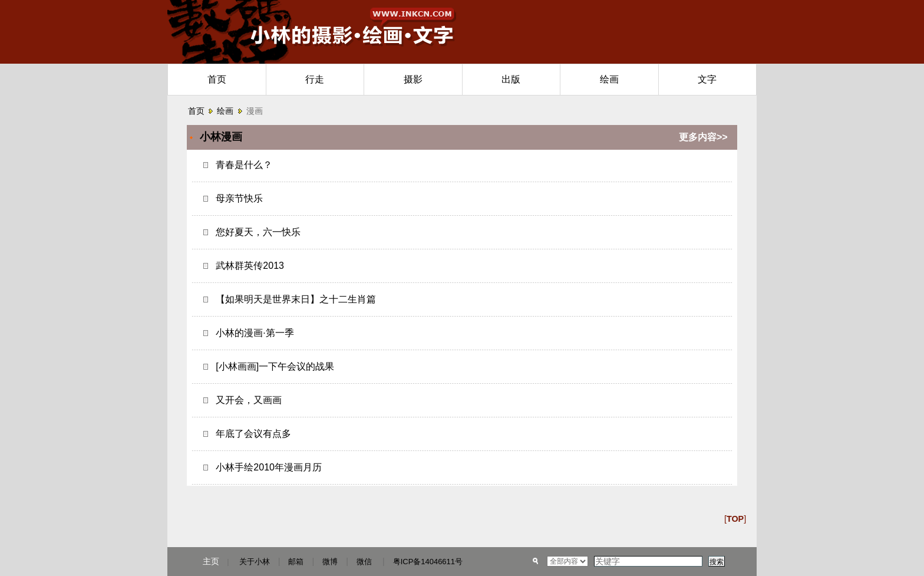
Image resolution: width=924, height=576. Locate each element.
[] (735, 519)
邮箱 (296, 562)
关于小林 (255, 562)
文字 (707, 79)
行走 (315, 79)
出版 (511, 79)
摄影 (413, 79)
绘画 (609, 79)
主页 (211, 561)
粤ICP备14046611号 (428, 562)
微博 (330, 562)
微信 (364, 562)
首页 (217, 79)
